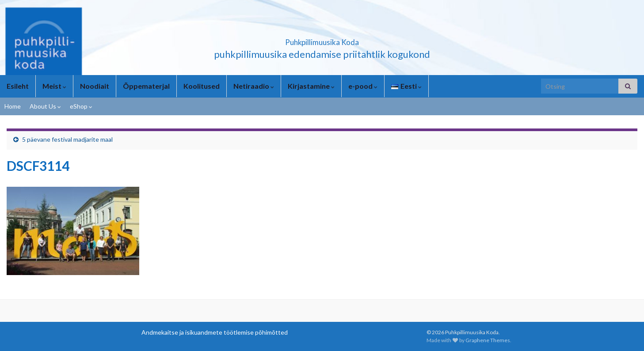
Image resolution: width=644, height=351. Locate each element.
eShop (81, 106)
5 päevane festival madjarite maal (67, 139)
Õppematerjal (146, 86)
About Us (45, 106)
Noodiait (95, 86)
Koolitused (202, 86)
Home (13, 106)
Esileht (18, 86)
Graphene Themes (488, 340)
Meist (54, 86)
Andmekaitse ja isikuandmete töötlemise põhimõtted (215, 332)
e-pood (363, 86)
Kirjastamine (311, 86)
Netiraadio (254, 86)
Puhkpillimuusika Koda (322, 40)
